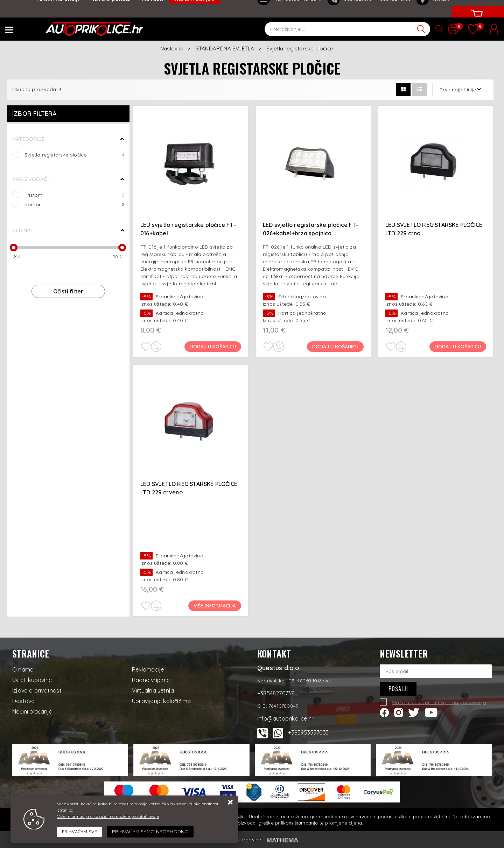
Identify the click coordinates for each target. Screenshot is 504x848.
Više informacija (215, 606)
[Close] (79, 832)
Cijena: (22, 230)
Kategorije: (29, 139)
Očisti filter (68, 291)
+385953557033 (308, 732)
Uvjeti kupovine (32, 680)
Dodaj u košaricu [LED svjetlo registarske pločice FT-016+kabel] (213, 347)
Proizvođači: (31, 179)
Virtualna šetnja (153, 690)
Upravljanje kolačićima (161, 701)
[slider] (14, 248)
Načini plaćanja (32, 711)
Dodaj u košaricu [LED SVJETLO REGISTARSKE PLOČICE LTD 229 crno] (458, 347)
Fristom (74, 195)
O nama (23, 669)
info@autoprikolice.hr (285, 718)
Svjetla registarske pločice (74, 155)
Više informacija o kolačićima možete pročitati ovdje (108, 816)
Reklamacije (148, 669)
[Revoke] (150, 832)
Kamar (74, 204)
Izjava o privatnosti (37, 690)
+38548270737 (275, 693)
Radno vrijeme (151, 680)
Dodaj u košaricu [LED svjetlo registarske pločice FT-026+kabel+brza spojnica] (335, 347)
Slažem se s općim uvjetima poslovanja (439, 702)
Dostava (23, 701)
